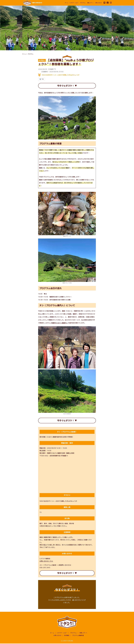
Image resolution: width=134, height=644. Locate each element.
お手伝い (42, 60)
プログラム (83, 3)
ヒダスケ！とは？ (74, 3)
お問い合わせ (98, 3)
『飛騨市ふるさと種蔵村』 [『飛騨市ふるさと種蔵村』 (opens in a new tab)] (59, 323)
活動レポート (90, 3)
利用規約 (67, 636)
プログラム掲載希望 (78, 636)
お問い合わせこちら (46, 562)
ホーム (67, 3)
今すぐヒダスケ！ (66, 86)
